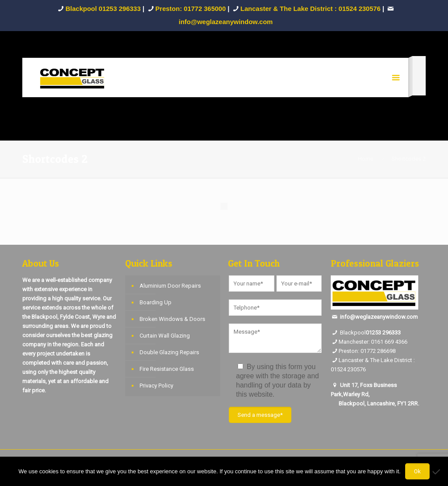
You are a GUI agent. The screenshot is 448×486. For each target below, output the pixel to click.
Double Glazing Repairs (169, 352)
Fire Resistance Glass (167, 369)
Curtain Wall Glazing (165, 336)
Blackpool (348, 333)
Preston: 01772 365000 (191, 9)
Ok (417, 471)
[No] (437, 472)
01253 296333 (383, 333)
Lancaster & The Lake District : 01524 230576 (311, 9)
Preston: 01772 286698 (367, 351)
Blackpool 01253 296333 (103, 9)
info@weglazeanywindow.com (379, 317)
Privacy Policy (156, 386)
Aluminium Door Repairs (170, 286)
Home (366, 159)
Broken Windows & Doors (172, 319)
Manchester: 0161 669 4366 (373, 342)
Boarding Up (156, 302)
